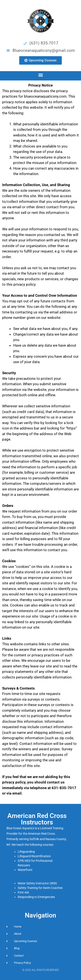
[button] (40, 75)
